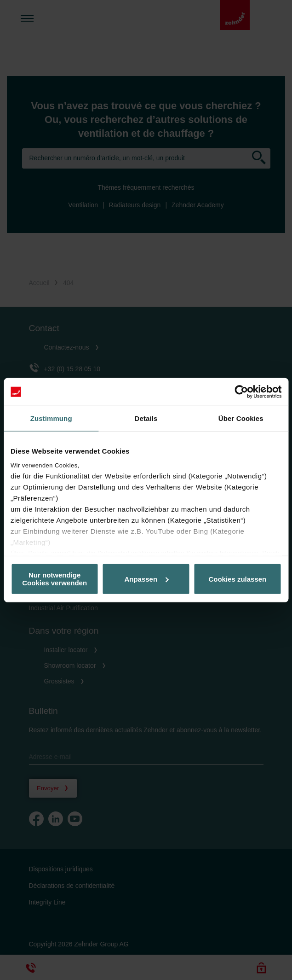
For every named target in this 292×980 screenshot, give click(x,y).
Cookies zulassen (237, 579)
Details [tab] (146, 418)
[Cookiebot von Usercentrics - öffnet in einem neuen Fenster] (241, 392)
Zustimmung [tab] (51, 418)
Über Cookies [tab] (241, 418)
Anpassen (146, 579)
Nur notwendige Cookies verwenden (54, 579)
